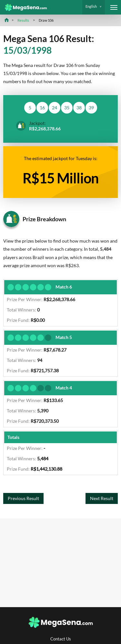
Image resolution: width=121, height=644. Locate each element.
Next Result (102, 498)
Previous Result (23, 498)
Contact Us (61, 639)
